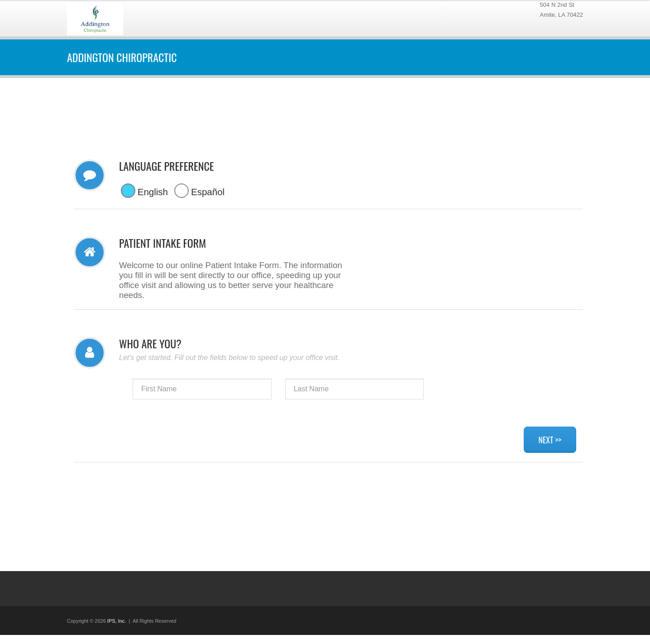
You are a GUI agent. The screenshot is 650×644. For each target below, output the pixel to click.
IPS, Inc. (117, 621)
